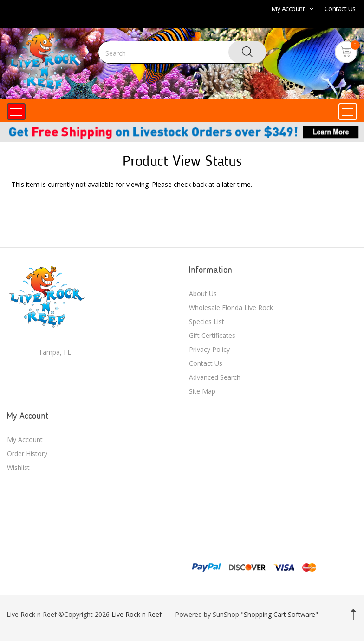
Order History (27, 453)
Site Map (202, 391)
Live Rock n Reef (136, 614)
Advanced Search (215, 377)
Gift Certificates (212, 335)
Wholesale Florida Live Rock (231, 307)
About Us (203, 294)
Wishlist (18, 467)
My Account (293, 9)
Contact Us (340, 9)
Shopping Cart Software (279, 614)
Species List (207, 321)
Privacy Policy (209, 349)
